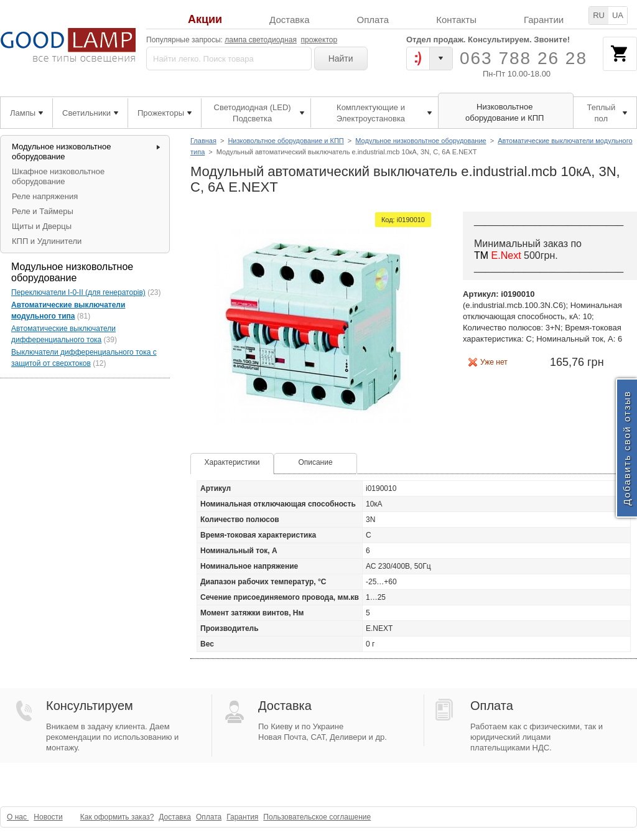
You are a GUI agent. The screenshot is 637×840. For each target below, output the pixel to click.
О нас (18, 817)
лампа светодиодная (261, 40)
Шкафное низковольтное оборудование (58, 176)
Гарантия (242, 817)
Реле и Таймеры (43, 211)
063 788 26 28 (523, 58)
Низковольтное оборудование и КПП (286, 141)
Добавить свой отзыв (627, 448)
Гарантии (544, 20)
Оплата (373, 20)
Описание (315, 462)
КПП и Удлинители (47, 241)
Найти (341, 58)
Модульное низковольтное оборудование (421, 141)
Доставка (289, 20)
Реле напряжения (45, 196)
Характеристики (232, 462)
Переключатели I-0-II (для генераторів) (78, 292)
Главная (203, 141)
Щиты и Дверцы (42, 226)
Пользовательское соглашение (317, 817)
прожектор (319, 40)
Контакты (456, 20)
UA (618, 15)
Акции (205, 20)
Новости (48, 817)
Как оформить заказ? (117, 817)
